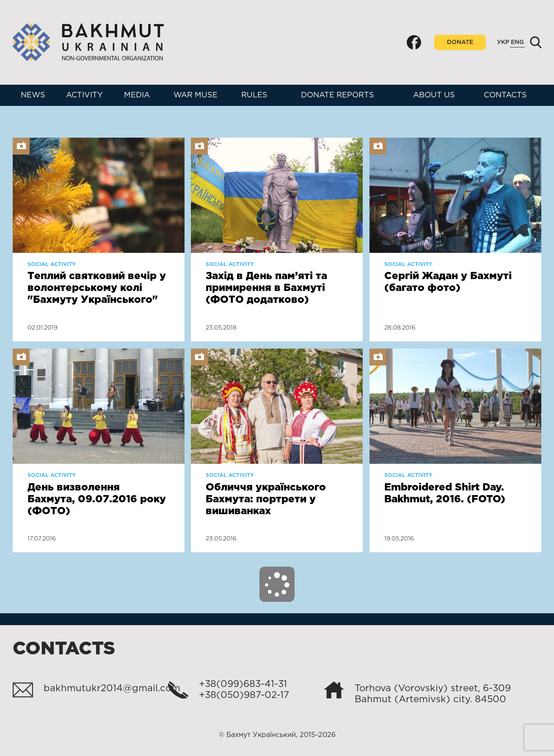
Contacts (505, 95)
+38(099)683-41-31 (243, 684)
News (33, 95)
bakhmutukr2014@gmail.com (112, 689)
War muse (196, 95)
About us (434, 95)
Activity (84, 95)
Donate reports (338, 95)
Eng (517, 42)
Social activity (52, 264)
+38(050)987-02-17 (244, 695)
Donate (460, 42)
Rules (254, 95)
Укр (503, 42)
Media (137, 95)
